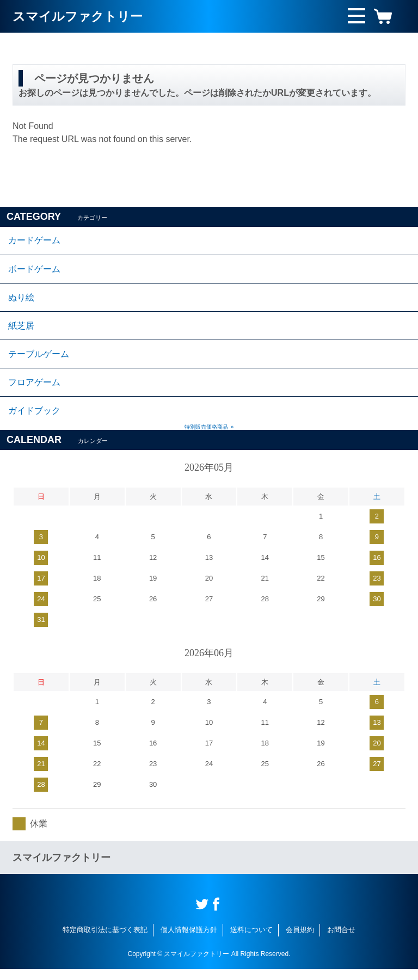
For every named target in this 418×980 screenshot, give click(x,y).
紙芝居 (21, 331)
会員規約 (300, 941)
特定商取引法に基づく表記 (105, 941)
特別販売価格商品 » (209, 438)
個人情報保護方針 (189, 941)
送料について (251, 941)
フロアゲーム (34, 391)
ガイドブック (34, 421)
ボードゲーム (34, 271)
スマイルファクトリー (80, 16)
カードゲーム (34, 241)
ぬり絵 (21, 301)
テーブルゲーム (39, 361)
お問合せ (341, 941)
